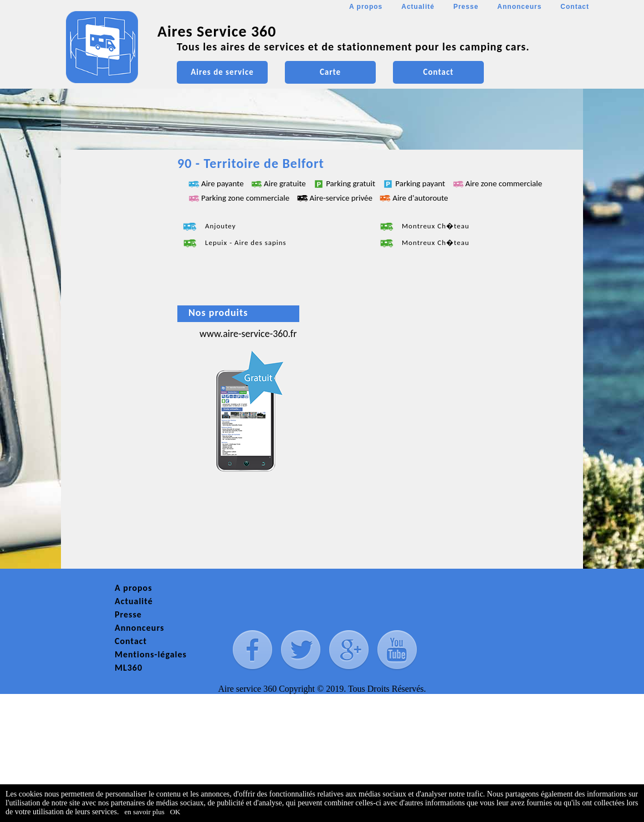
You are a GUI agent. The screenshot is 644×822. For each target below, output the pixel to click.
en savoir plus (145, 812)
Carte (330, 72)
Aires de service (222, 72)
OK (175, 812)
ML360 (129, 668)
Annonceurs (519, 7)
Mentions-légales (151, 654)
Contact (575, 7)
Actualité (418, 7)
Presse (466, 7)
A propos (366, 7)
